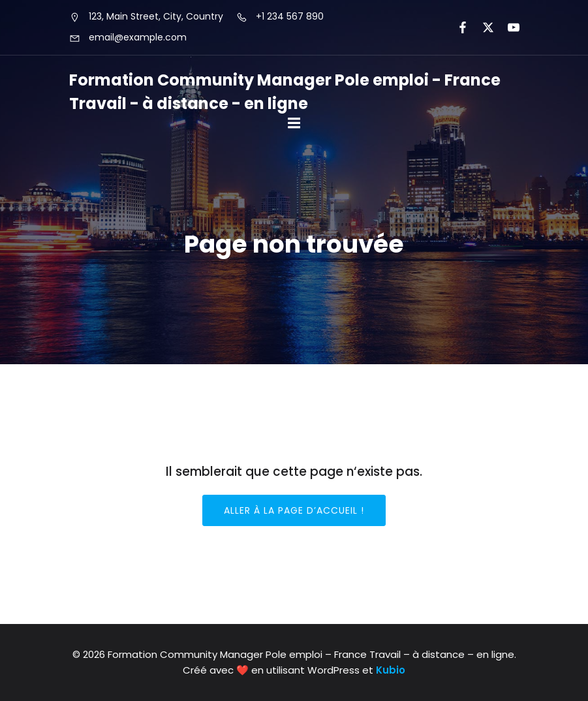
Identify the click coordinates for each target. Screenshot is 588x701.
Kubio (391, 670)
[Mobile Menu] (294, 123)
